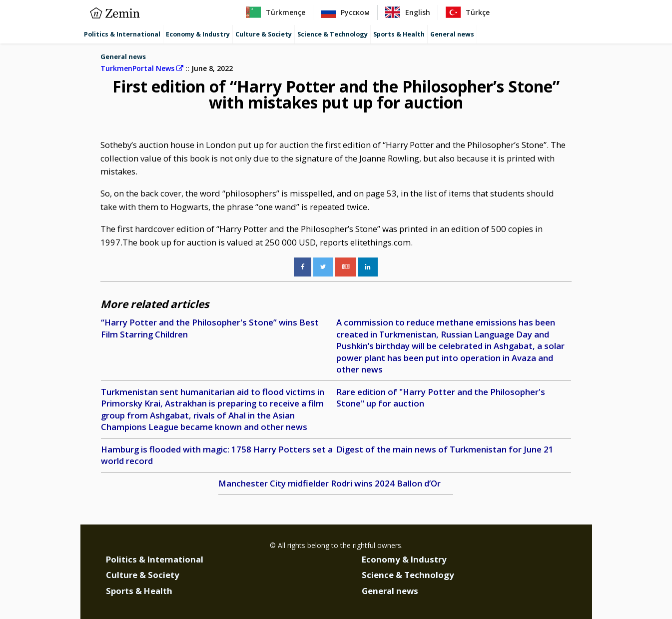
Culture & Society (264, 34)
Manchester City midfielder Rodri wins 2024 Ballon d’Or (330, 483)
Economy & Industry (198, 34)
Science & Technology (333, 34)
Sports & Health (399, 34)
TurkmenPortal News (142, 68)
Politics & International (122, 34)
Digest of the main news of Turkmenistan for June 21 (445, 449)
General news (452, 34)
